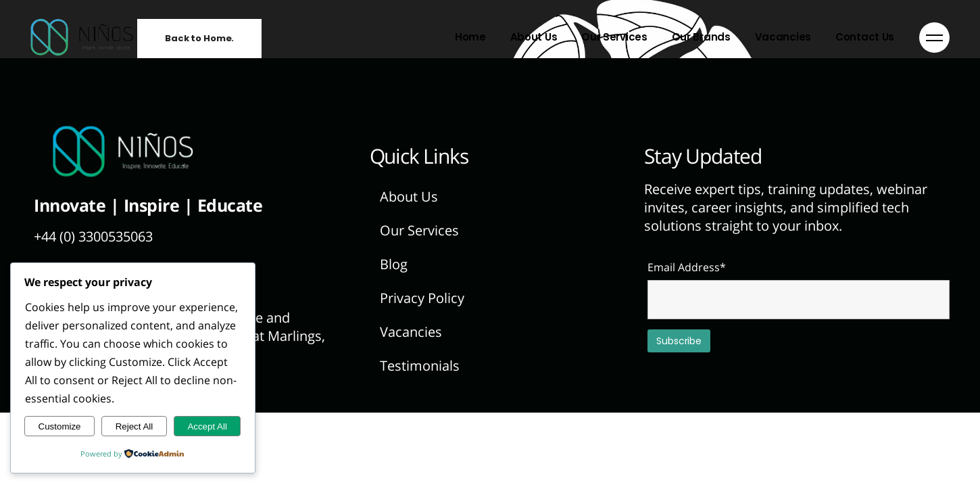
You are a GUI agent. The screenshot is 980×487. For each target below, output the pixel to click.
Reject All (134, 426)
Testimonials (420, 366)
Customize (60, 426)
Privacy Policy (422, 298)
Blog (394, 264)
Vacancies (411, 332)
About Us (409, 196)
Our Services (419, 230)
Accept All (207, 426)
